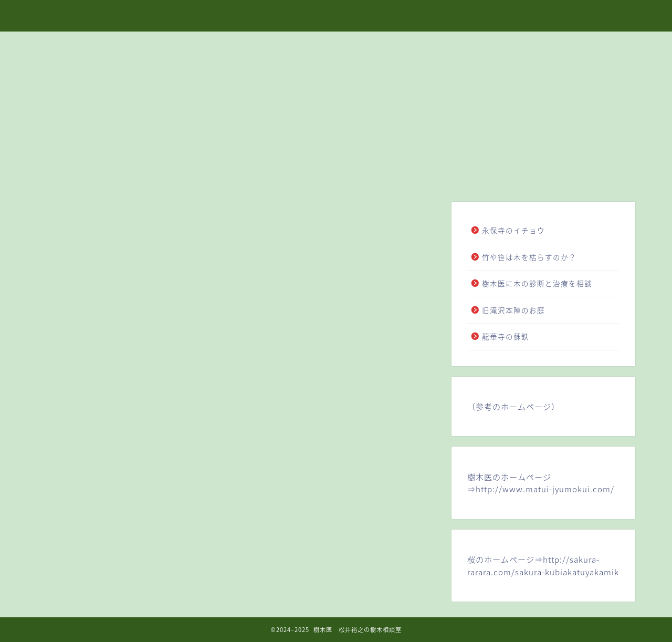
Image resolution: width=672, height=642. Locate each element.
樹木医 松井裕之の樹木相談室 (336, 15)
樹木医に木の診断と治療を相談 (537, 283)
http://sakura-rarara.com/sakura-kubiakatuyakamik (543, 566)
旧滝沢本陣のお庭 (513, 310)
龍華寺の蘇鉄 (510, 336)
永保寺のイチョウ (513, 230)
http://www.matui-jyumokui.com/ (545, 489)
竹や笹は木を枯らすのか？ (529, 257)
